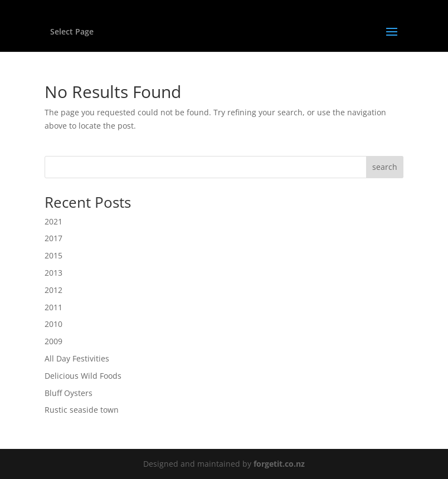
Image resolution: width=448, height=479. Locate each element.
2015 (53, 255)
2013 (53, 273)
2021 (53, 221)
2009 (53, 341)
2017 (53, 238)
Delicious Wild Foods (83, 376)
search (385, 167)
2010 (53, 324)
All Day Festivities (77, 358)
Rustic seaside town (82, 410)
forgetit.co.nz (279, 464)
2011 (53, 307)
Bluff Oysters (69, 393)
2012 (53, 290)
